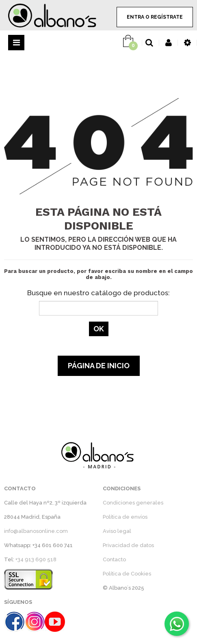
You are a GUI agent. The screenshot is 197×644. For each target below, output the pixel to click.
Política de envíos (125, 517)
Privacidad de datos (128, 545)
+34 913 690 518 (36, 559)
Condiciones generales (133, 503)
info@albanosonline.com (36, 531)
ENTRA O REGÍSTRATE (155, 17)
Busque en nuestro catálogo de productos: (98, 293)
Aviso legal (117, 531)
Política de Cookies (127, 574)
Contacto (114, 559)
